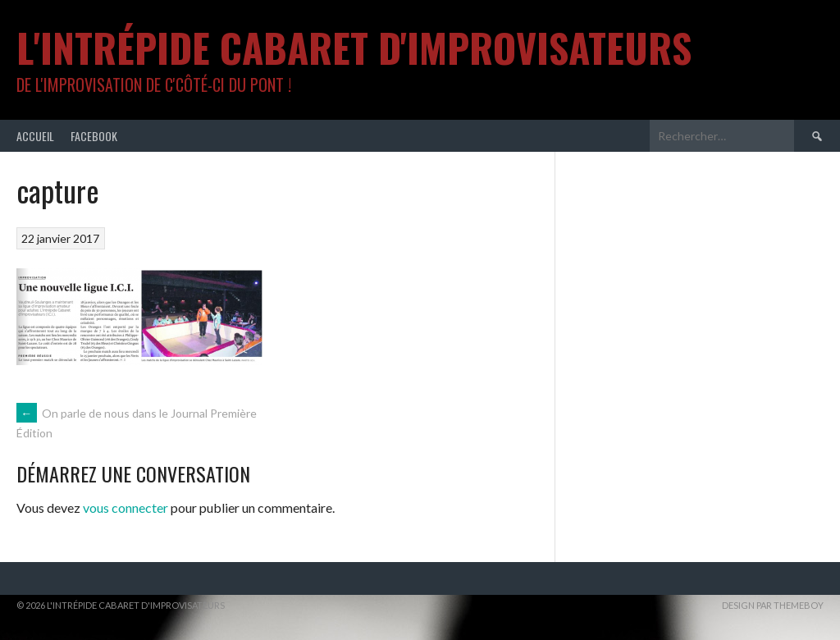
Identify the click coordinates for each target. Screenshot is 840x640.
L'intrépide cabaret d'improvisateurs (354, 47)
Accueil (35, 136)
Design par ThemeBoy (773, 605)
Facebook (94, 136)
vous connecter (126, 507)
